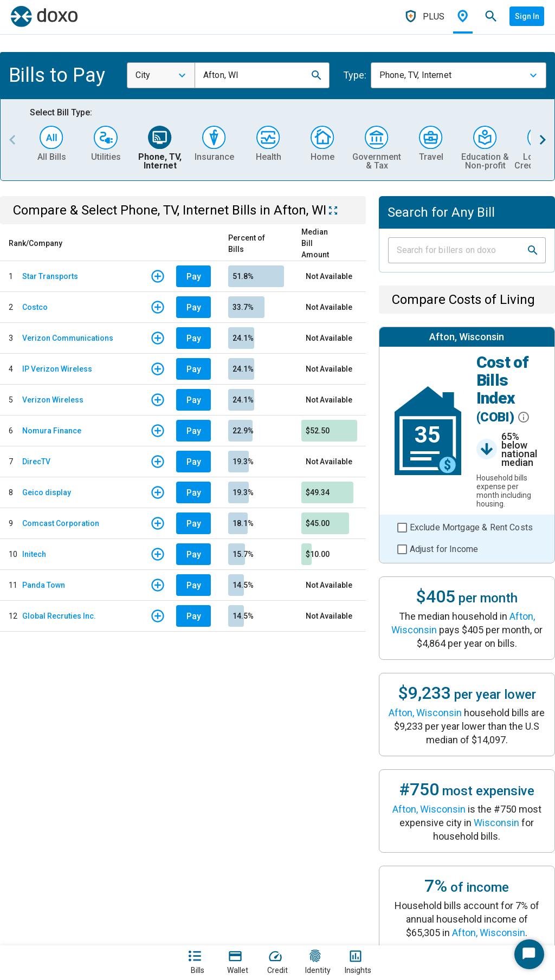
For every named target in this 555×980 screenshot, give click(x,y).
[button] (317, 75)
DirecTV (36, 462)
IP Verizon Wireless (57, 369)
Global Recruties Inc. (59, 616)
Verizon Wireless (53, 400)
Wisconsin (496, 823)
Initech (34, 554)
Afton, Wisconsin (425, 713)
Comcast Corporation (61, 523)
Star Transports (50, 276)
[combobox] (161, 75)
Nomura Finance (52, 431)
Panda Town (44, 585)
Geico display (47, 492)
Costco (35, 307)
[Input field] (457, 250)
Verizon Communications (68, 338)
